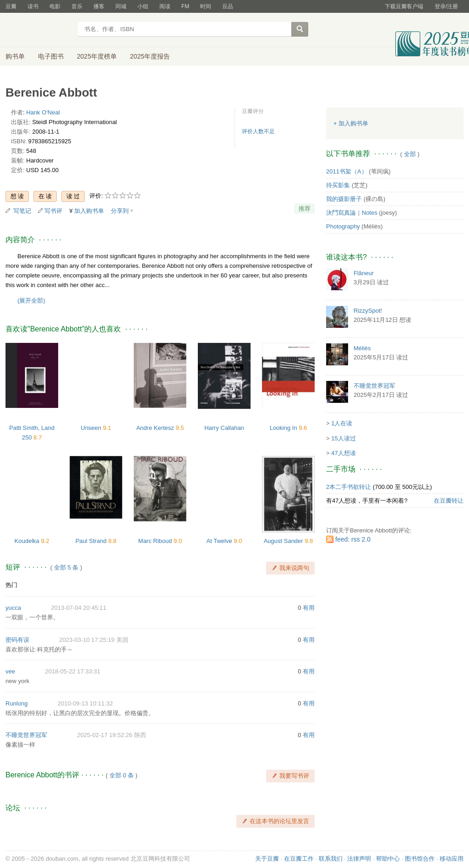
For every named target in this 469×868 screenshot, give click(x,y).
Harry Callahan (224, 428)
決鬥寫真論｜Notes (352, 213)
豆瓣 (11, 6)
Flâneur (364, 273)
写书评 (53, 211)
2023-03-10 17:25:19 (87, 640)
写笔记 (22, 211)
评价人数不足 (258, 131)
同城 (121, 6)
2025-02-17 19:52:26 (105, 735)
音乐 (77, 6)
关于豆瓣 (267, 859)
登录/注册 (446, 6)
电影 (55, 6)
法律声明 (359, 859)
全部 (410, 154)
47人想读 (343, 453)
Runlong (16, 703)
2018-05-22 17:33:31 (73, 671)
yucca (13, 608)
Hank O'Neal (43, 112)
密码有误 (17, 640)
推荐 (305, 209)
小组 (143, 6)
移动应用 (452, 859)
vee (10, 671)
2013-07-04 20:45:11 (79, 608)
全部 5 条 (66, 567)
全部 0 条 (122, 775)
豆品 (228, 6)
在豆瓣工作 (299, 859)
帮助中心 (388, 859)
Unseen (92, 428)
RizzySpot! (368, 311)
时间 (206, 6)
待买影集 (338, 185)
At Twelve (220, 541)
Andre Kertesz (156, 428)
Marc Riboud (156, 541)
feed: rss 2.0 (353, 539)
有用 (309, 608)
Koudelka (28, 541)
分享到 (120, 211)
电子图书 (51, 56)
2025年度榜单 (97, 56)
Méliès (362, 348)
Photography (343, 226)
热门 (11, 585)
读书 (33, 6)
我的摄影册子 (344, 199)
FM (185, 6)
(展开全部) (31, 301)
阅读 (165, 6)
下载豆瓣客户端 (404, 6)
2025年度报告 (150, 56)
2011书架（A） (347, 171)
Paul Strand (92, 541)
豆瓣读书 (39, 30)
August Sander (284, 541)
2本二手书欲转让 (349, 487)
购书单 (15, 56)
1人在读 (342, 423)
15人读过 (343, 438)
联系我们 (331, 859)
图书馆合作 (420, 859)
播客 (99, 6)
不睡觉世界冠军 (26, 735)
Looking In (284, 428)
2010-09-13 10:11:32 (85, 703)
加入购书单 (89, 211)
